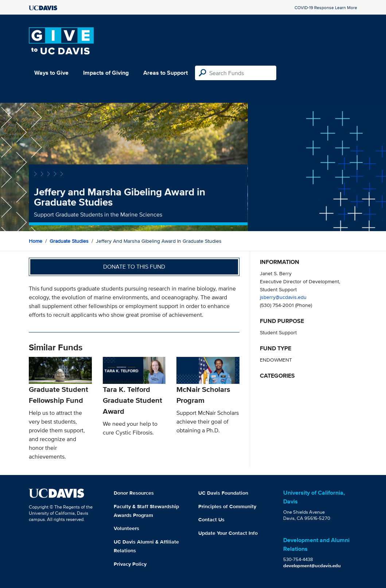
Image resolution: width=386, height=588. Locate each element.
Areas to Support (165, 73)
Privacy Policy (130, 564)
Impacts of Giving (106, 73)
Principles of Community (227, 506)
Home (36, 241)
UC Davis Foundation (223, 493)
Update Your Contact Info (228, 533)
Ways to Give (51, 73)
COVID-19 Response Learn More (326, 7)
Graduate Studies (69, 241)
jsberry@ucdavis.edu (283, 297)
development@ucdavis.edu (312, 566)
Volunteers (126, 528)
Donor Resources (134, 493)
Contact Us (211, 519)
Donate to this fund (134, 267)
